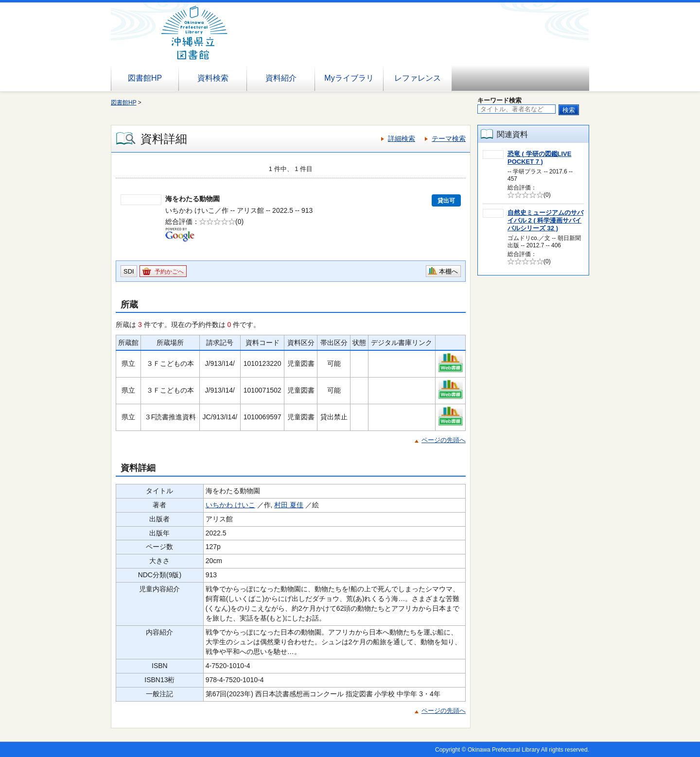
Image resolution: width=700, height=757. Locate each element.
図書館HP (145, 78)
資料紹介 (281, 78)
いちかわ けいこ (230, 505)
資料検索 (213, 78)
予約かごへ (169, 272)
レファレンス (418, 78)
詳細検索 (402, 138)
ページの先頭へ (444, 440)
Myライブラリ (349, 78)
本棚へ (448, 271)
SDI (129, 271)
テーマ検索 (449, 138)
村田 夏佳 (289, 505)
